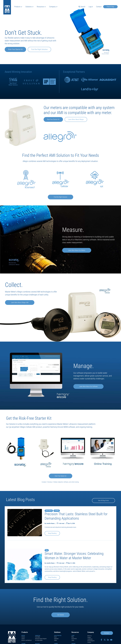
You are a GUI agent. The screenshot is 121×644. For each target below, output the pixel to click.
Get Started (61, 615)
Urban (56, 640)
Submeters (38, 636)
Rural (55, 637)
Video (73, 640)
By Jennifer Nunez (50, 524)
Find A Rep (110, 7)
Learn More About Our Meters (77, 250)
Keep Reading (52, 533)
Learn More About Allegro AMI (20, 303)
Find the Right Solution (39, 49)
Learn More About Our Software (89, 387)
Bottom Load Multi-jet (27, 640)
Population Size (58, 636)
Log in (91, 7)
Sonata (23, 637)
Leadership (90, 639)
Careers (89, 638)
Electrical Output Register (41, 639)
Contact (99, 7)
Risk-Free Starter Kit (15, 49)
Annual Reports (91, 641)
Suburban (56, 639)
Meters (23, 636)
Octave (23, 639)
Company (53, 7)
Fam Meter (38, 637)
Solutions (29, 7)
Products (18, 7)
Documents (74, 639)
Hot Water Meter (39, 640)
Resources (41, 7)
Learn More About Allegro (76, 119)
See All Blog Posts (103, 501)
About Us (89, 636)
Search (82, 7)
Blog (73, 637)
